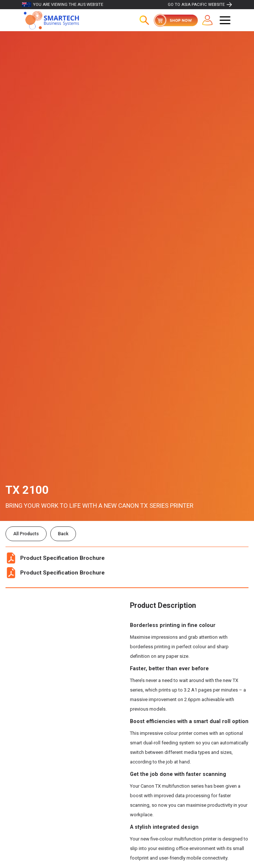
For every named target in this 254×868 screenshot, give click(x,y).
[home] (50, 20)
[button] (225, 20)
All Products (26, 534)
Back (63, 534)
